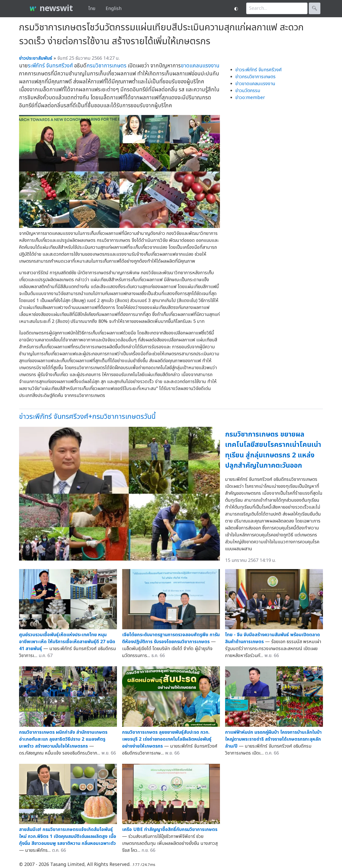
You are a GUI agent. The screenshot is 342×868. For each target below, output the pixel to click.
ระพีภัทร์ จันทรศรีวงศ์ (50, 66)
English (114, 9)
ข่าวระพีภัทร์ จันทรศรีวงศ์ (259, 70)
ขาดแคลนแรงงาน (200, 66)
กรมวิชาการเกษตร (106, 66)
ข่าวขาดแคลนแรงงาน (255, 84)
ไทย (92, 9)
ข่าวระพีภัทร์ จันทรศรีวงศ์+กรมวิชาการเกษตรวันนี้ (87, 417)
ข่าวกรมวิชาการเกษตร (255, 77)
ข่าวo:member (250, 98)
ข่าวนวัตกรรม (248, 91)
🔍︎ (315, 8)
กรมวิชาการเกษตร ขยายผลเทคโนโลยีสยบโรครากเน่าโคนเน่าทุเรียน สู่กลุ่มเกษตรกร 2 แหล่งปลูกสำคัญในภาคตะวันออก (273, 450)
